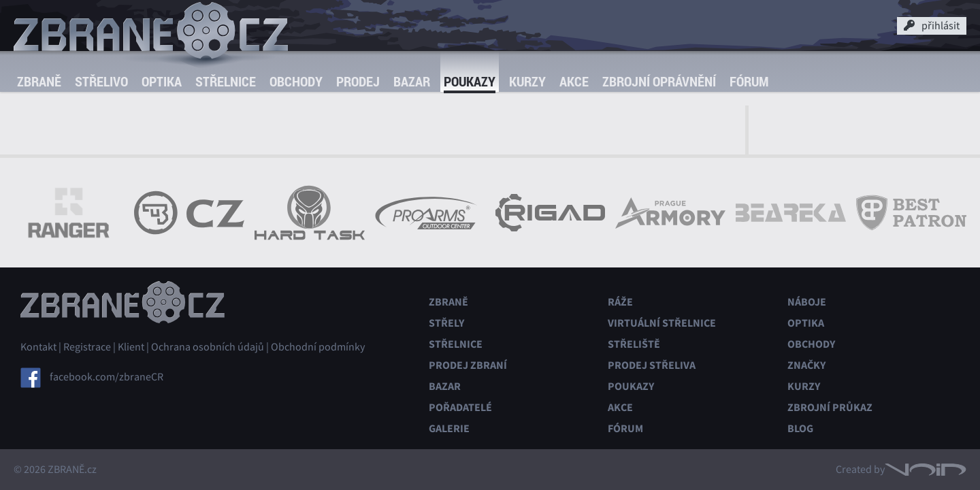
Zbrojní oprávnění (659, 81)
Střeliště (634, 344)
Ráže (620, 302)
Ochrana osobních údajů (208, 347)
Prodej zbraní (468, 365)
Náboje (807, 302)
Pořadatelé (460, 407)
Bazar (412, 81)
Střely (446, 323)
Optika (162, 81)
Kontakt (38, 347)
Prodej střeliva (652, 365)
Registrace (87, 347)
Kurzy (527, 81)
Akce (574, 81)
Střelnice (226, 81)
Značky (806, 365)
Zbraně (39, 81)
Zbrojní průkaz (830, 407)
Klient (131, 347)
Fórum (749, 81)
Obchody (296, 81)
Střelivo (101, 81)
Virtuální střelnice (662, 323)
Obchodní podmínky (318, 347)
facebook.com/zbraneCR (107, 377)
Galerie (449, 428)
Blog (800, 428)
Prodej (358, 81)
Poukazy (470, 81)
